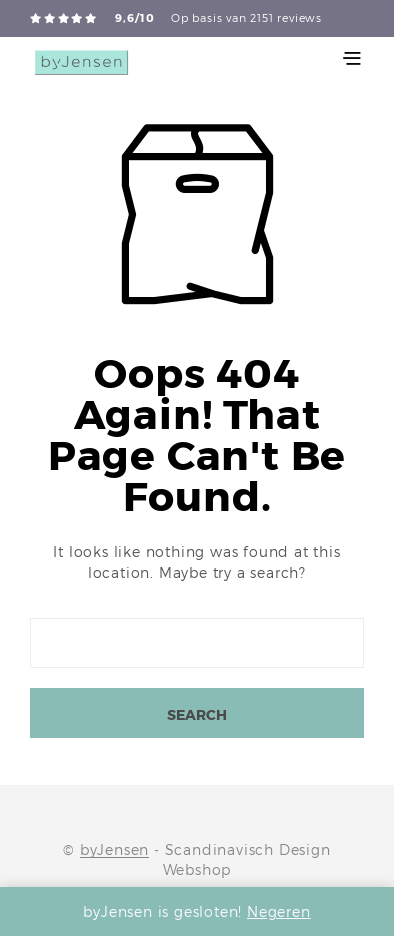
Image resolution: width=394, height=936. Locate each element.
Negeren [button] (279, 911)
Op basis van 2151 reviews (246, 18)
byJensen (114, 850)
